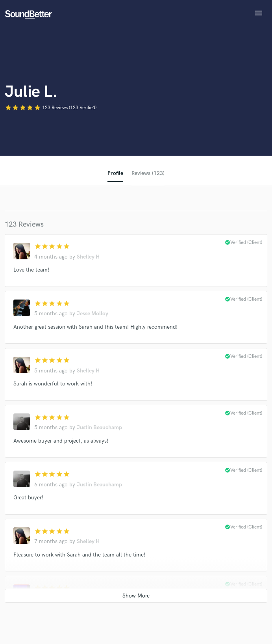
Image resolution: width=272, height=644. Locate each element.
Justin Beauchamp (99, 427)
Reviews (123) (148, 173)
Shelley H (88, 257)
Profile (115, 173)
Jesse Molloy (93, 314)
